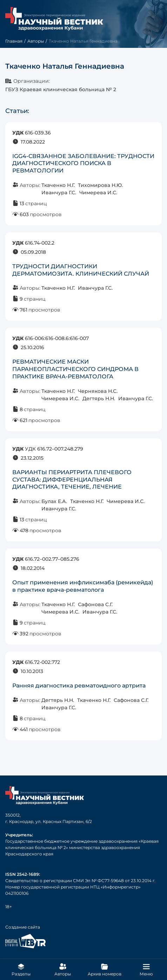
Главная (14, 41)
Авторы (36, 41)
